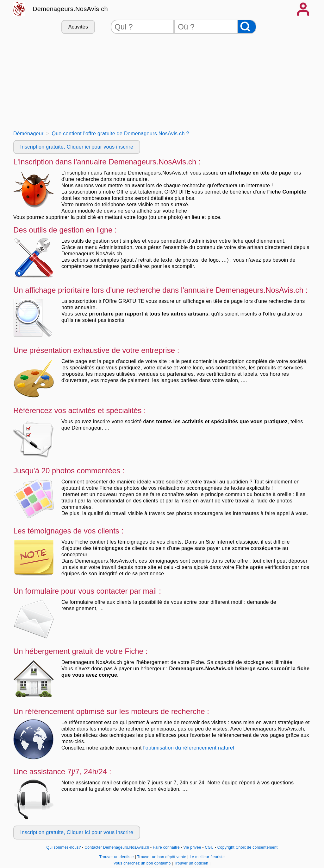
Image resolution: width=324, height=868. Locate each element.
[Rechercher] (247, 27)
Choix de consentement (257, 847)
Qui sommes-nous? (64, 847)
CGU (209, 847)
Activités (78, 27)
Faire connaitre (166, 847)
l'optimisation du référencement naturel (189, 748)
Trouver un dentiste (117, 857)
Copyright (226, 847)
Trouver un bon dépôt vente (162, 857)
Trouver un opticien (192, 863)
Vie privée (192, 847)
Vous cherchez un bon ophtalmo (143, 863)
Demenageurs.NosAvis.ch (70, 9)
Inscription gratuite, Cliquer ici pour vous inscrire (77, 147)
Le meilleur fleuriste (207, 857)
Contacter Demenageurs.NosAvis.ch (117, 847)
